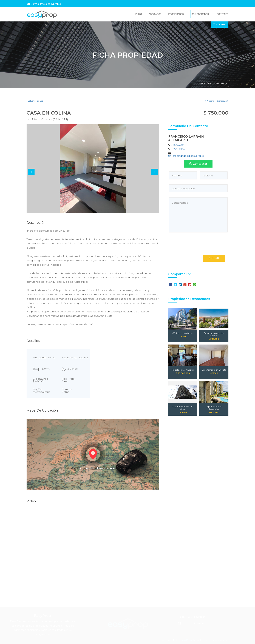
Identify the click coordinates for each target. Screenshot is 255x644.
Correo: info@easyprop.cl (44, 4)
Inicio (139, 14)
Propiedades (176, 14)
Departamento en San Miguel (183, 408)
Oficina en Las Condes (183, 333)
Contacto (223, 14)
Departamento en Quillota (214, 370)
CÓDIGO (220, 24)
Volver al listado (35, 101)
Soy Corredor (200, 14)
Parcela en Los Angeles (183, 370)
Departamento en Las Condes (214, 334)
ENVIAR (214, 258)
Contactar (198, 164)
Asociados (155, 14)
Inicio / (203, 83)
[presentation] (31, 172)
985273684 (178, 145)
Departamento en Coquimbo (214, 408)
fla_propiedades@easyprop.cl (186, 156)
